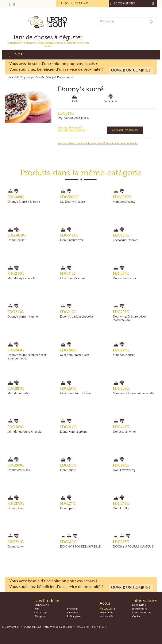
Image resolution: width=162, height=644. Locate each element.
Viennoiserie (42, 605)
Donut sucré (68, 470)
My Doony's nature (72, 202)
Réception (40, 616)
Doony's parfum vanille (23, 317)
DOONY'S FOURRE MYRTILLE (80, 547)
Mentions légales (142, 613)
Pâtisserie (73, 613)
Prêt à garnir (74, 616)
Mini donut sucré (124, 355)
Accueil (13, 77)
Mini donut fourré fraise (75, 394)
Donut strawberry (124, 470)
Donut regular (16, 240)
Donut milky (121, 509)
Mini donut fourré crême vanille (134, 394)
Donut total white (124, 432)
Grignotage (27, 77)
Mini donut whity (124, 202)
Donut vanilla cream (73, 432)
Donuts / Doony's (45, 77)
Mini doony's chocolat (22, 279)
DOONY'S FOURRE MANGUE (133, 547)
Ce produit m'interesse (125, 130)
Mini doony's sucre (72, 279)
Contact (137, 616)
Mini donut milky (19, 394)
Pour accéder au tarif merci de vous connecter (72, 129)
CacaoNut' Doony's (126, 240)
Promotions (106, 613)
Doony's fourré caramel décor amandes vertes (27, 357)
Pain (37, 609)
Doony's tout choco (126, 279)
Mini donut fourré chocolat (25, 432)
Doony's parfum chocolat (77, 317)
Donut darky (16, 547)
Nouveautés (106, 616)
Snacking (72, 609)
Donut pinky (16, 509)
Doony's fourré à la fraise (24, 202)
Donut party (68, 509)
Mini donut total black (74, 355)
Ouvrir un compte (131, 70)
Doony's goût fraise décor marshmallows (129, 319)
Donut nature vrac (72, 240)
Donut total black (19, 470)
